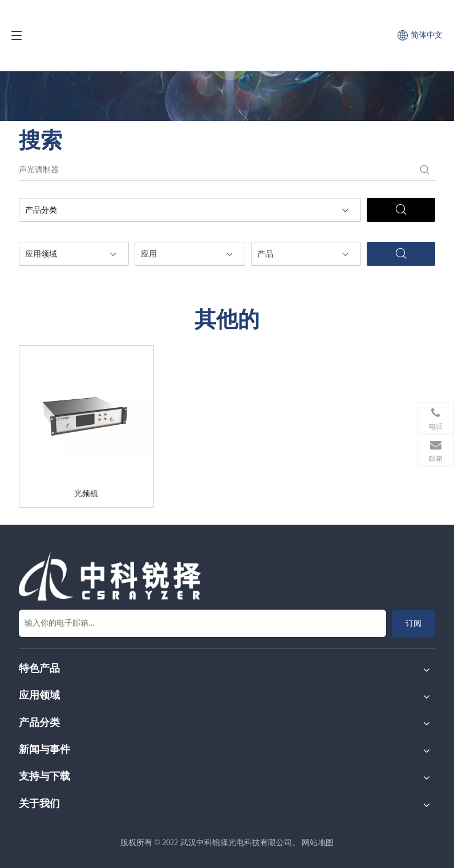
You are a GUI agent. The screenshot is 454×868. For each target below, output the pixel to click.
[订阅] (414, 623)
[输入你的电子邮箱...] (202, 623)
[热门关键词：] (425, 170)
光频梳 (86, 494)
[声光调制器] (217, 170)
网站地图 (318, 843)
